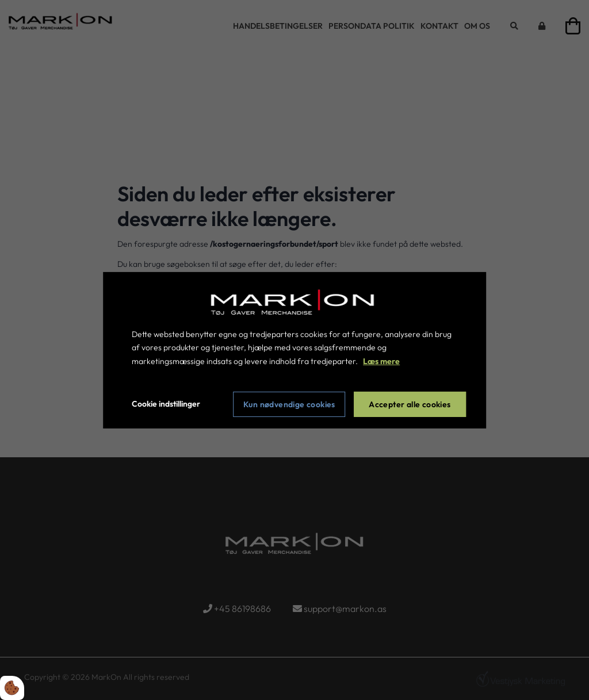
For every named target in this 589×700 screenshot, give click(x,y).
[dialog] (294, 350)
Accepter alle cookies (410, 404)
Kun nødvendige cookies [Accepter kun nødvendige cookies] (289, 404)
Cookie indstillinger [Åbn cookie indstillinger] (166, 404)
